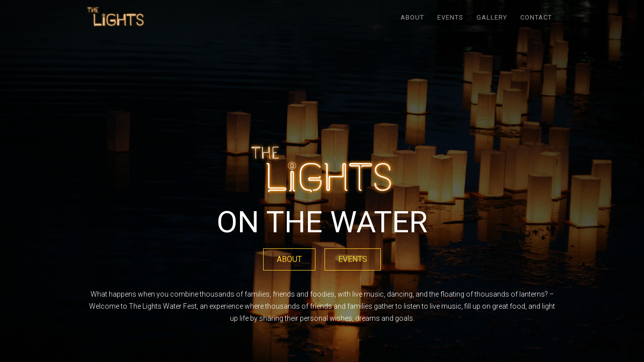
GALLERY (492, 17)
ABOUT (412, 17)
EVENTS (450, 17)
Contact (536, 17)
